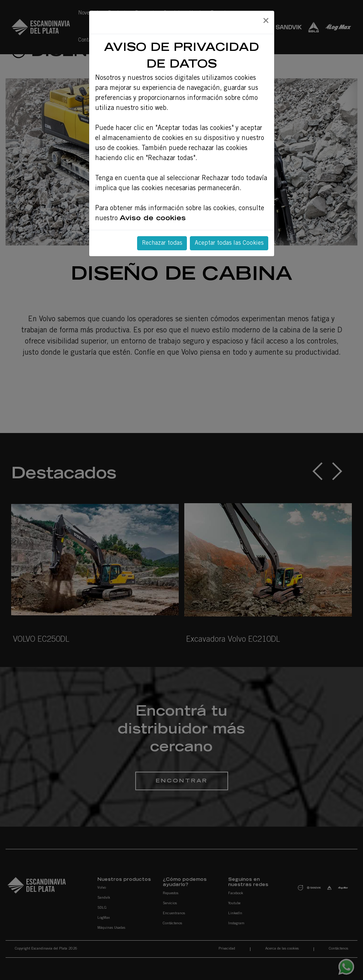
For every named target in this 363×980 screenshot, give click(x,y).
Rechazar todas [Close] (162, 243)
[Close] (266, 21)
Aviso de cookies (153, 219)
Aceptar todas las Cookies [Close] (229, 243)
